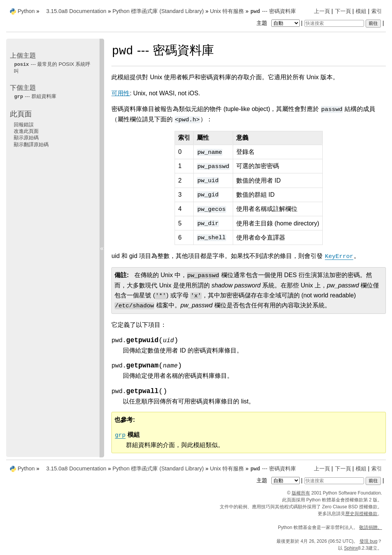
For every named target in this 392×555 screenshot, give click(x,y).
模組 (361, 11)
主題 (279, 23)
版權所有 (301, 493)
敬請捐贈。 (371, 527)
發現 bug (368, 541)
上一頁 (322, 11)
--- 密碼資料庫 (273, 11)
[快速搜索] (334, 23)
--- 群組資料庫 (35, 96)
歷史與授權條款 (361, 514)
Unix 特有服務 (227, 11)
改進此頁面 (26, 131)
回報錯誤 (24, 125)
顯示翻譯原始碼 (31, 144)
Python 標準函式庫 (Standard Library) (158, 11)
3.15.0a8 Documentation (76, 11)
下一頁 (343, 11)
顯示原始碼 (26, 138)
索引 (377, 11)
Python (26, 11)
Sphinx (351, 548)
